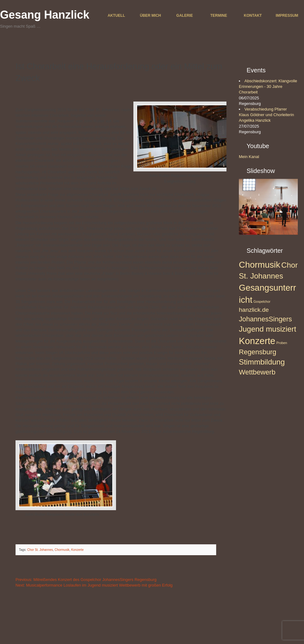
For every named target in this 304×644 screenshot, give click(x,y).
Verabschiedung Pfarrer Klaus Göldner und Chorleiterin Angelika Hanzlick (266, 115)
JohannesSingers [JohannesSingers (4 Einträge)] (265, 319)
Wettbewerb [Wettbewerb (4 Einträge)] (257, 372)
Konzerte (77, 550)
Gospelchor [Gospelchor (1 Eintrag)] (262, 302)
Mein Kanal (249, 157)
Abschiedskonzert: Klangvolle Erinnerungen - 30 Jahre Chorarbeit (268, 86)
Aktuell (116, 16)
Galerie (184, 16)
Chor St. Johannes (40, 550)
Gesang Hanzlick (45, 15)
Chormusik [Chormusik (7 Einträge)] (259, 265)
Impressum (287, 16)
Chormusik (62, 550)
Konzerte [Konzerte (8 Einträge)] (257, 341)
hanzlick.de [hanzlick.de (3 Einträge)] (254, 310)
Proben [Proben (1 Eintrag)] (282, 343)
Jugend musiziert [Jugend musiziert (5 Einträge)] (268, 329)
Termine (219, 16)
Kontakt (253, 16)
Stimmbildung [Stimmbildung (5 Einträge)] (262, 362)
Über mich (150, 16)
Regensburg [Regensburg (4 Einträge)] (258, 352)
